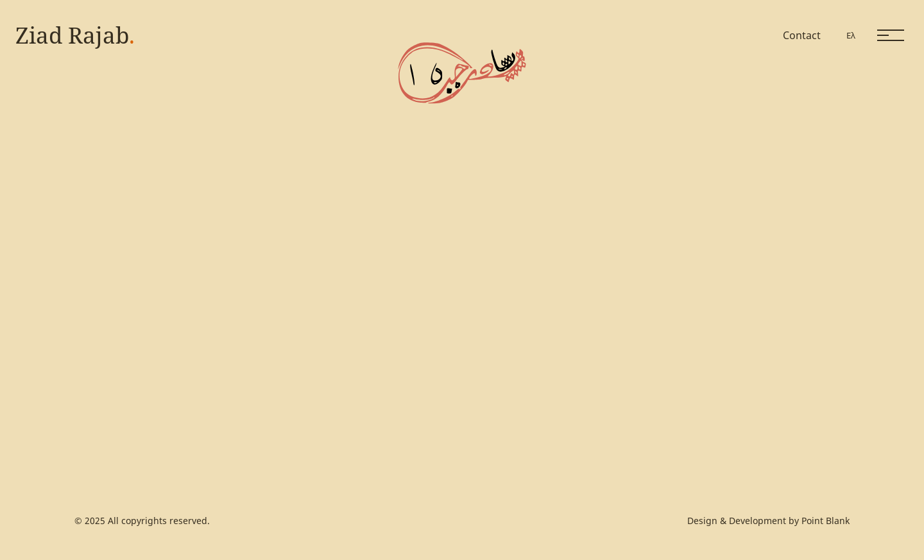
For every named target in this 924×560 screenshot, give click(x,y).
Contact (802, 35)
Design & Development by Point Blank (768, 521)
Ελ (851, 35)
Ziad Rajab (75, 35)
